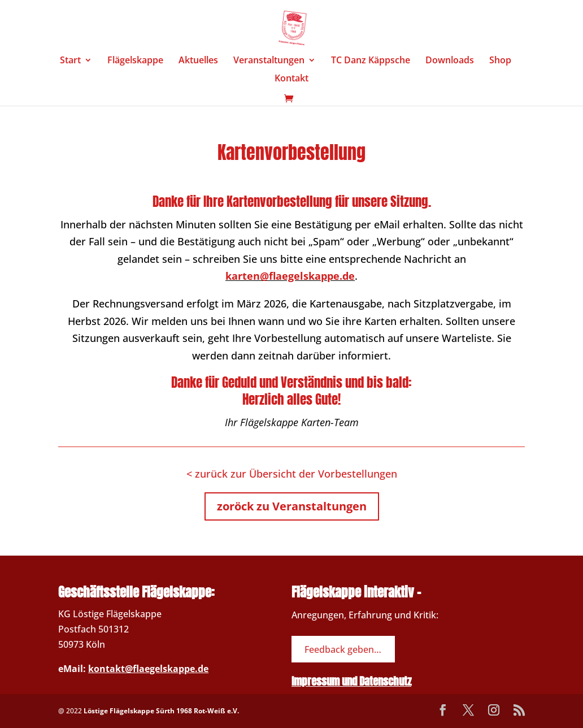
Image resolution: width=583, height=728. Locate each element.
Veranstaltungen (269, 61)
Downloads (450, 61)
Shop (500, 61)
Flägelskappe (135, 61)
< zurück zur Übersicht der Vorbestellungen (292, 474)
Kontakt (291, 79)
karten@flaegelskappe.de (290, 276)
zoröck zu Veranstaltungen (292, 506)
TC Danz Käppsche (371, 61)
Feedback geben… (343, 649)
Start (70, 61)
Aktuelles (198, 61)
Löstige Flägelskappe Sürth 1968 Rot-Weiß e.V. (161, 711)
